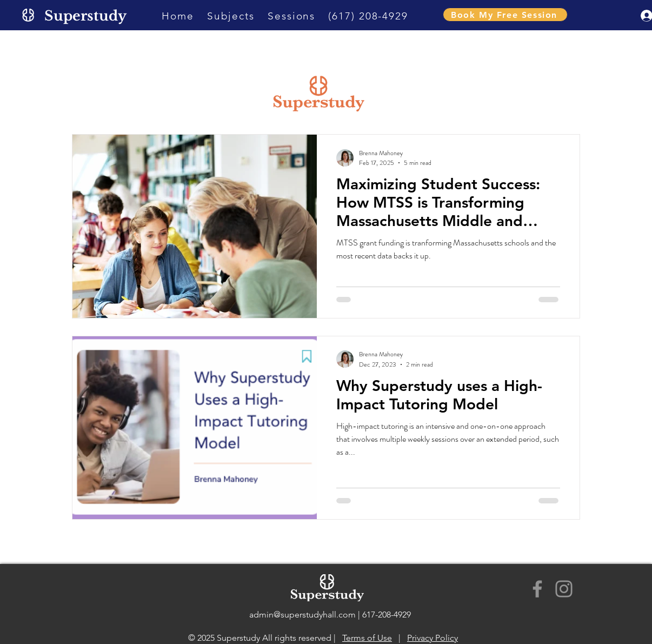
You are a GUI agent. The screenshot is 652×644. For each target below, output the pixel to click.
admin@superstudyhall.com (302, 615)
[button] (231, 16)
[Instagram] (564, 589)
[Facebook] (537, 589)
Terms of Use (367, 638)
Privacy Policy (433, 638)
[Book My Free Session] (505, 15)
